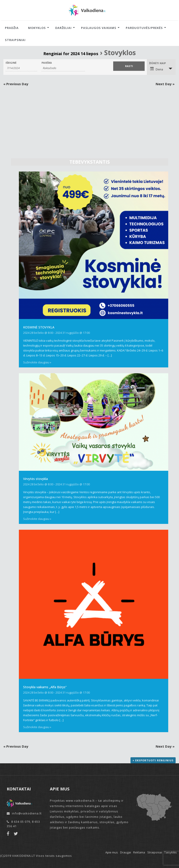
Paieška (47, 63)
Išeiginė (11, 63)
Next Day (165, 84)
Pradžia (12, 28)
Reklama (139, 852)
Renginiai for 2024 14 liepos (71, 54)
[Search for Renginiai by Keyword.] (63, 68)
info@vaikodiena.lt (27, 813)
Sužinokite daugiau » (37, 362)
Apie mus (112, 852)
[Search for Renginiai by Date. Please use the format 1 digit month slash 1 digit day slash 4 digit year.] (21, 68)
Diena (157, 69)
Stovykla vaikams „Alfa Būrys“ (45, 687)
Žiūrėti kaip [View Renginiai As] (157, 63)
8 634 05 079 (21, 822)
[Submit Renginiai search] (129, 66)
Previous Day (16, 84)
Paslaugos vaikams (99, 28)
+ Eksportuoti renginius (153, 760)
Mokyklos (37, 28)
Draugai (126, 852)
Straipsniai (15, 40)
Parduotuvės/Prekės (144, 28)
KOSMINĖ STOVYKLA (39, 327)
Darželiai (63, 28)
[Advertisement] (89, 120)
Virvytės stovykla (35, 479)
